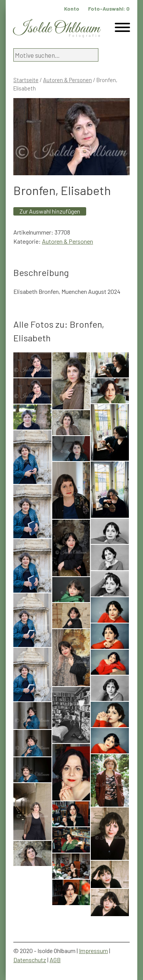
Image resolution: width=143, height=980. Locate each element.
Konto (72, 9)
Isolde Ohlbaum (56, 29)
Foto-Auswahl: (109, 9)
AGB (55, 960)
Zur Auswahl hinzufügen (50, 211)
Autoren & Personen (67, 80)
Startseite (26, 80)
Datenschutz (30, 960)
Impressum (93, 951)
